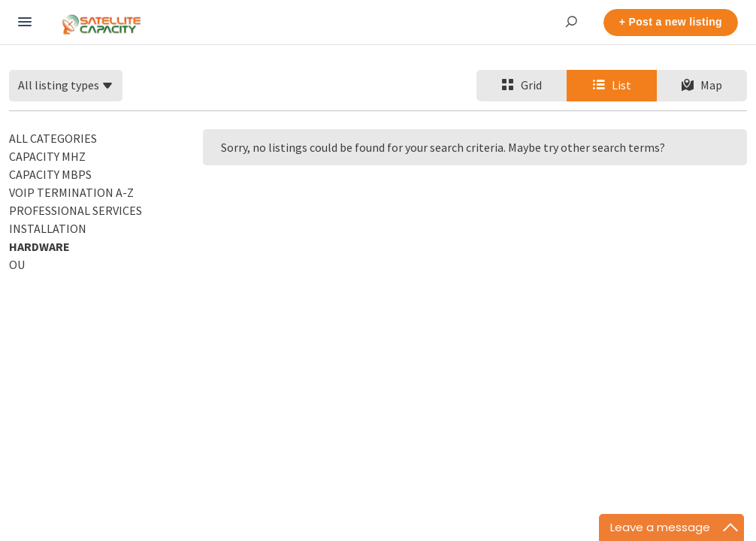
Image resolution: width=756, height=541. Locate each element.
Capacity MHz (47, 156)
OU (17, 264)
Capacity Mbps (50, 174)
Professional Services (76, 210)
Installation (48, 228)
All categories (53, 138)
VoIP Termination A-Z (71, 192)
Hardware (39, 246)
